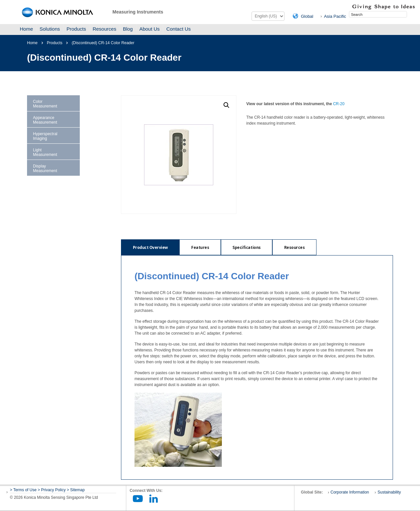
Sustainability (389, 492)
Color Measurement (45, 104)
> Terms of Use (24, 490)
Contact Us (178, 29)
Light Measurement (45, 152)
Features (200, 247)
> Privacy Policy (52, 490)
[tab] (150, 247)
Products (76, 29)
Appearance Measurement (45, 120)
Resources (105, 29)
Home (26, 29)
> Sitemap (76, 490)
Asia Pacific (335, 16)
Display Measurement (45, 168)
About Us (150, 29)
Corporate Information (350, 492)
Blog (128, 29)
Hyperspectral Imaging (45, 136)
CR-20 (339, 104)
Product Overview (150, 247)
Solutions (50, 29)
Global (307, 16)
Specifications (247, 247)
